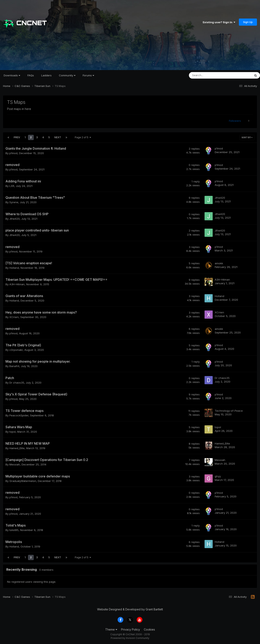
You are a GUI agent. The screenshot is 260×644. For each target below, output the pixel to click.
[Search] (209, 75)
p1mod (13, 153)
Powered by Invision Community (130, 638)
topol (12, 432)
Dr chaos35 (17, 383)
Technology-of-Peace (229, 411)
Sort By (247, 137)
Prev (17, 137)
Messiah (15, 464)
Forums (88, 75)
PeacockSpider (19, 415)
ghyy (218, 476)
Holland (14, 268)
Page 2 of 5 (83, 137)
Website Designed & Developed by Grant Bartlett (130, 609)
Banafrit (14, 366)
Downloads (12, 75)
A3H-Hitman (17, 284)
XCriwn (14, 317)
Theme (111, 629)
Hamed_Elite (17, 448)
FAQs (31, 75)
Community (67, 75)
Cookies (149, 629)
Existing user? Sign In (219, 22)
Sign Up (248, 22)
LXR (12, 186)
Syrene (14, 202)
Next (58, 137)
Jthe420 (220, 198)
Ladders (46, 75)
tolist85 (14, 530)
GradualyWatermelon (23, 481)
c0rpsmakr (16, 350)
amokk (219, 263)
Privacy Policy (131, 629)
